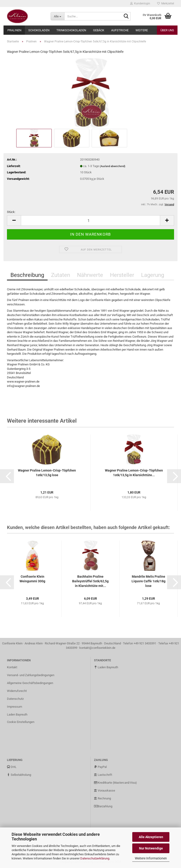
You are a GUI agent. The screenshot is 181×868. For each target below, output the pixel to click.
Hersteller (122, 275)
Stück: (11, 212)
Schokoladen (39, 30)
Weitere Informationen (151, 858)
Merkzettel (166, 3)
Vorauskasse (105, 790)
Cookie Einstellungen (21, 722)
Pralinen (14, 30)
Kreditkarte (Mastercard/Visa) (115, 783)
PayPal (100, 767)
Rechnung (102, 798)
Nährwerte (90, 275)
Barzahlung (103, 806)
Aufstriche (120, 30)
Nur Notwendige (151, 848)
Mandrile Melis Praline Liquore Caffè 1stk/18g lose (149, 581)
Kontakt (12, 667)
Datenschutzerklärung (95, 858)
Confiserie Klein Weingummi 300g (32, 579)
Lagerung (153, 275)
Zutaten (61, 275)
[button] (7, 476)
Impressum (15, 707)
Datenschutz (15, 699)
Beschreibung (27, 275)
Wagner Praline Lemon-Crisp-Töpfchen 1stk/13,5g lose (47, 473)
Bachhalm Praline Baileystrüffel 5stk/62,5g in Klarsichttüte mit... (90, 581)
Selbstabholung (19, 775)
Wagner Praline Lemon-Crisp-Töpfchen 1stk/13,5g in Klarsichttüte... (134, 473)
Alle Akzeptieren (151, 837)
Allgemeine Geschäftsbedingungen (30, 683)
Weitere (142, 30)
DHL (12, 767)
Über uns (167, 30)
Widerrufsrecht (17, 691)
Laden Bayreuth (17, 714)
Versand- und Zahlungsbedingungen (31, 675)
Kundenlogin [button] (140, 3)
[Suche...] (57, 16)
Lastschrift (103, 775)
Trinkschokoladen (71, 30)
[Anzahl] (90, 220)
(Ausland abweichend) (113, 166)
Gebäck (99, 30)
